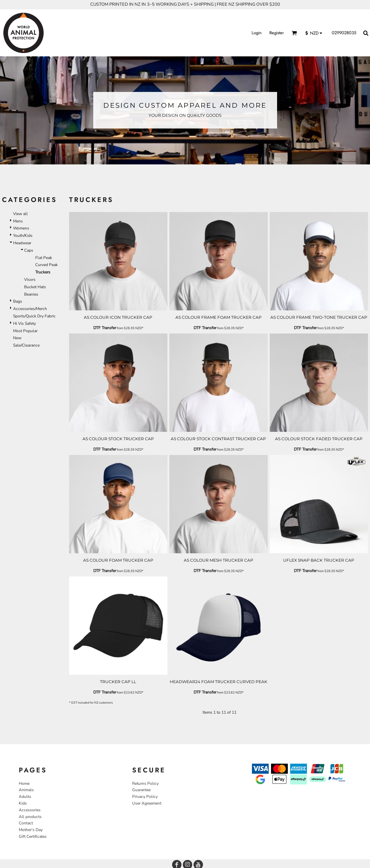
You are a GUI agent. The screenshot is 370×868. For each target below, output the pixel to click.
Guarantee (141, 790)
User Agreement (147, 803)
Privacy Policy (145, 797)
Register (277, 33)
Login (257, 33)
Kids (23, 803)
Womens (21, 228)
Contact (26, 823)
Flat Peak (44, 258)
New (17, 338)
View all (20, 214)
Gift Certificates (33, 836)
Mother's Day (31, 830)
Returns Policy (145, 783)
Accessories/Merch (30, 309)
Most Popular (25, 331)
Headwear (22, 243)
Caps (29, 250)
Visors (30, 279)
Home (24, 783)
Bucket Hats (35, 287)
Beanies (31, 294)
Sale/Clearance (26, 345)
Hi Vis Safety (24, 323)
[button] (294, 33)
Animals (26, 790)
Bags (18, 301)
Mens (18, 221)
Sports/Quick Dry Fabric (34, 316)
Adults (25, 797)
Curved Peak (46, 265)
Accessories (30, 810)
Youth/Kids (23, 236)
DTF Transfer (105, 328)
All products (30, 817)
